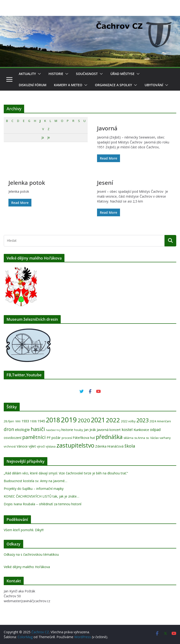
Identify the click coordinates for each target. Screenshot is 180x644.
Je (49, 137)
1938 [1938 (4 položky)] (33, 421)
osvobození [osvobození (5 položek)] (13, 438)
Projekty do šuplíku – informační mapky (34, 489)
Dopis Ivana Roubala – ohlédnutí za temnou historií (43, 504)
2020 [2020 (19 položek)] (84, 420)
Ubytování (154, 85)
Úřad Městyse (122, 74)
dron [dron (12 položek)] (9, 429)
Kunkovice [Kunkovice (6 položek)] (141, 430)
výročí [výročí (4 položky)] (41, 447)
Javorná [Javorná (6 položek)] (103, 430)
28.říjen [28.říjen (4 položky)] (9, 421)
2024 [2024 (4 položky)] (153, 421)
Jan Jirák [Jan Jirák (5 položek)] (90, 430)
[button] (38, 74)
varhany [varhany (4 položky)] (165, 438)
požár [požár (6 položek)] (56, 438)
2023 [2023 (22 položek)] (142, 420)
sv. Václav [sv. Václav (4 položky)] (152, 438)
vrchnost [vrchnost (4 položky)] (10, 447)
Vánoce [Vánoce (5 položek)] (22, 446)
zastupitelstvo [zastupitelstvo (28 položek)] (75, 445)
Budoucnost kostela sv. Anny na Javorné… (36, 481)
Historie (56, 74)
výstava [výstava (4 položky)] (51, 447)
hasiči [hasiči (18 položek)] (38, 429)
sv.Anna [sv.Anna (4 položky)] (140, 438)
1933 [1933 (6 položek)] (25, 421)
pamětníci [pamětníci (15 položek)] (34, 437)
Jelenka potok (27, 183)
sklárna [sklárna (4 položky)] (128, 438)
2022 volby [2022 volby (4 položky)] (128, 421)
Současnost (87, 74)
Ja (43, 137)
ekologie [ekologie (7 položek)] (22, 430)
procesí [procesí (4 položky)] (67, 438)
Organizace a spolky (113, 85)
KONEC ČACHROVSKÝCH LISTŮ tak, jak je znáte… (41, 496)
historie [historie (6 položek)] (67, 430)
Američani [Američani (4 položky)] (164, 421)
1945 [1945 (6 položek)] (41, 421)
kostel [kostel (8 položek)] (127, 429)
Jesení (105, 183)
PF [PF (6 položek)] (49, 438)
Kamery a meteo (68, 85)
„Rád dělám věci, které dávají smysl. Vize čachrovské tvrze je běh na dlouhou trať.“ (66, 473)
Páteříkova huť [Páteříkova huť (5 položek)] (84, 438)
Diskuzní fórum (33, 85)
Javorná (107, 128)
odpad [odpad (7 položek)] (155, 430)
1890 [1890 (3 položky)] (18, 421)
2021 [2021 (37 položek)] (98, 420)
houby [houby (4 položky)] (79, 430)
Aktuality (27, 74)
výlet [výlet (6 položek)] (32, 446)
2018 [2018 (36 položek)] (53, 420)
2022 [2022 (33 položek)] (113, 420)
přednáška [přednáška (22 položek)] (109, 437)
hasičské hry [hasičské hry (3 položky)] (53, 430)
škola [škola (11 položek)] (130, 446)
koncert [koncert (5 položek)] (115, 430)
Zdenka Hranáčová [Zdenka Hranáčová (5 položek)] (109, 446)
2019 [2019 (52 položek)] (69, 420)
